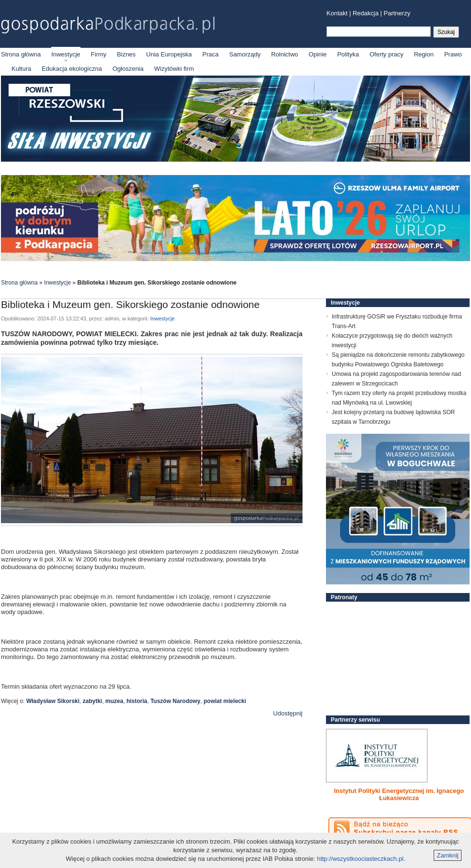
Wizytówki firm (174, 69)
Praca (211, 54)
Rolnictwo (284, 54)
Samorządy (245, 54)
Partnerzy (397, 13)
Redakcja (366, 13)
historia (137, 701)
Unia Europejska (169, 54)
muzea (114, 701)
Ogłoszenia (128, 69)
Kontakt (337, 13)
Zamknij (448, 855)
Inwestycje (66, 54)
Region (424, 54)
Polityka (348, 54)
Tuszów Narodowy (175, 701)
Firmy (99, 54)
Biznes (126, 54)
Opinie (318, 54)
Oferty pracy (387, 54)
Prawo (453, 54)
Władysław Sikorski (53, 701)
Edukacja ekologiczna (72, 69)
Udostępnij (288, 713)
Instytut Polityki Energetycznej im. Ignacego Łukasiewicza (399, 794)
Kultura (21, 69)
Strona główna (21, 54)
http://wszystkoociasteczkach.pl (360, 859)
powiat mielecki (225, 701)
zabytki (93, 701)
